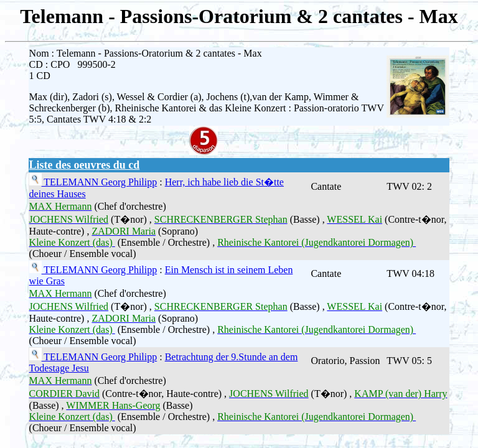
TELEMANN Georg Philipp (100, 182)
